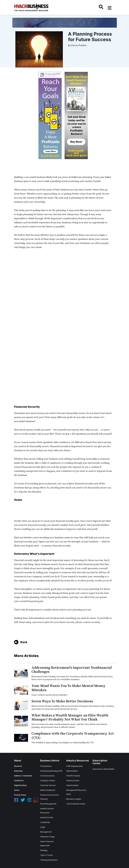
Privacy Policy (20, 795)
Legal (43, 827)
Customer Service (48, 785)
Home (17, 790)
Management (46, 832)
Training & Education (49, 860)
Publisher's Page (47, 837)
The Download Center (76, 804)
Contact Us (19, 781)
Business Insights (74, 799)
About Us (18, 766)
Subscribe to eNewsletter (103, 769)
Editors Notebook (48, 790)
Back (24, 642)
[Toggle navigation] (110, 8)
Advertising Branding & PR (51, 771)
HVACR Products (73, 776)
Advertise (18, 771)
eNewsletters (72, 771)
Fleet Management (48, 804)
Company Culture (48, 781)
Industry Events (47, 817)
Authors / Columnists (23, 776)
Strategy (44, 850)
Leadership (45, 822)
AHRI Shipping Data (75, 766)
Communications (47, 776)
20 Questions (46, 766)
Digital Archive (20, 785)
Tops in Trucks (47, 855)
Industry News (72, 785)
